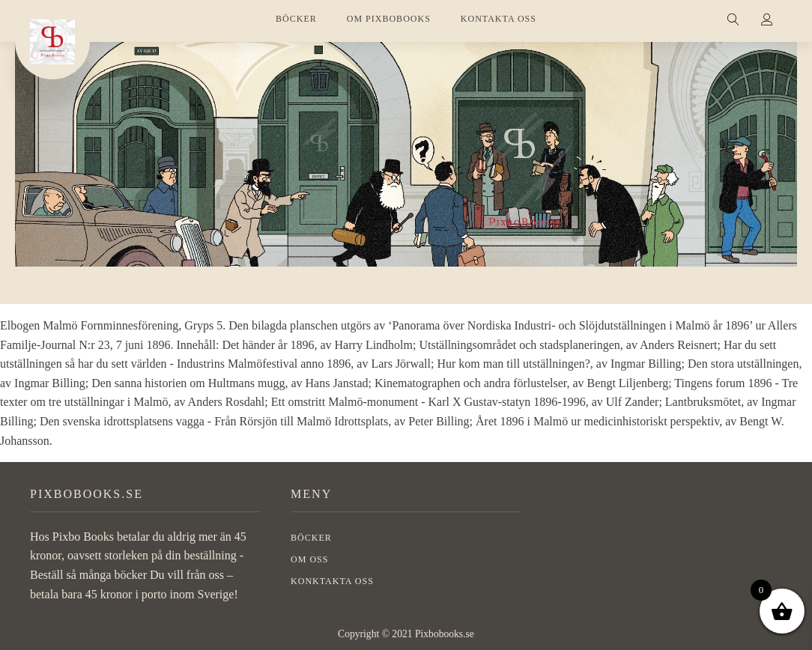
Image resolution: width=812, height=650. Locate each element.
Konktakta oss (332, 581)
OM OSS (309, 559)
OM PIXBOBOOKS (389, 19)
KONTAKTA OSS (499, 19)
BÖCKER (296, 19)
